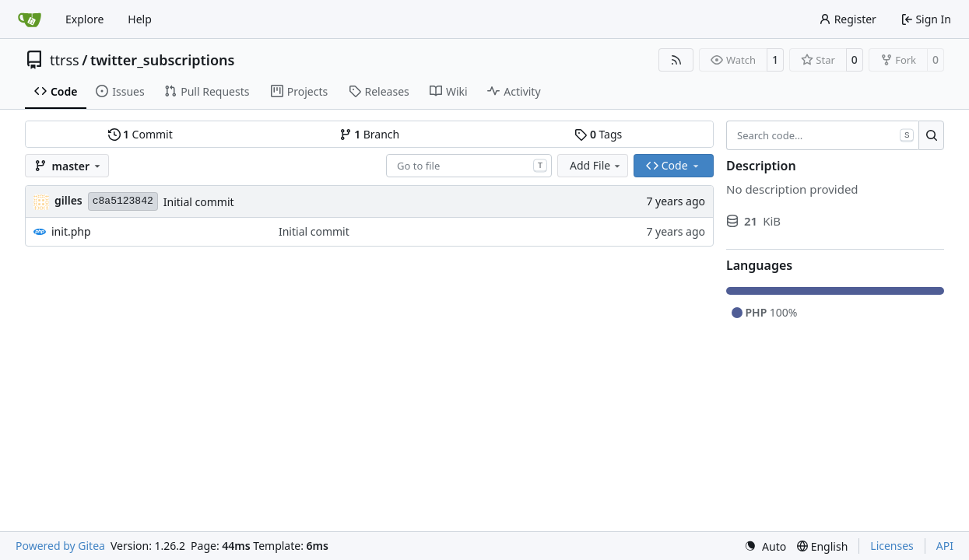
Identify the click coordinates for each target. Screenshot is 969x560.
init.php (71, 231)
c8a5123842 (123, 201)
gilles (68, 200)
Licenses (892, 546)
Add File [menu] (596, 165)
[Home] (30, 19)
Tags (598, 134)
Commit (140, 134)
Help (140, 19)
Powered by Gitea (60, 546)
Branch (370, 134)
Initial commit (199, 202)
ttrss (65, 60)
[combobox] (469, 166)
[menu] (765, 546)
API (945, 546)
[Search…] (931, 135)
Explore (84, 19)
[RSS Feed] (676, 60)
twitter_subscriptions (163, 60)
